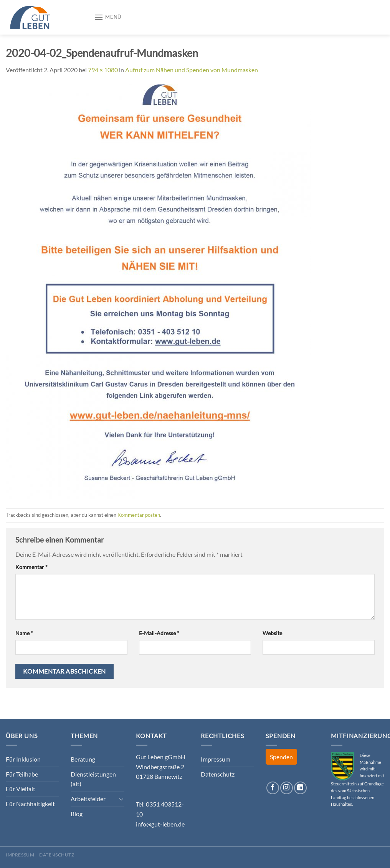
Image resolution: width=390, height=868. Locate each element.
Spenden (281, 757)
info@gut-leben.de (160, 824)
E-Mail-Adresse (159, 633)
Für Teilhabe (22, 774)
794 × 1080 (103, 70)
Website (272, 633)
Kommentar (31, 567)
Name (24, 633)
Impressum (216, 759)
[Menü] (108, 17)
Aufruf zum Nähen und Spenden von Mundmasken (192, 70)
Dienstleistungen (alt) (93, 779)
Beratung (83, 759)
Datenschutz (218, 774)
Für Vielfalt (21, 789)
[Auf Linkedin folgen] (300, 788)
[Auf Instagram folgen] (287, 788)
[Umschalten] (121, 799)
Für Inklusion (23, 759)
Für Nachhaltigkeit (30, 804)
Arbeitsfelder (88, 799)
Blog (77, 814)
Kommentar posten (139, 515)
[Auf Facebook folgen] (273, 788)
